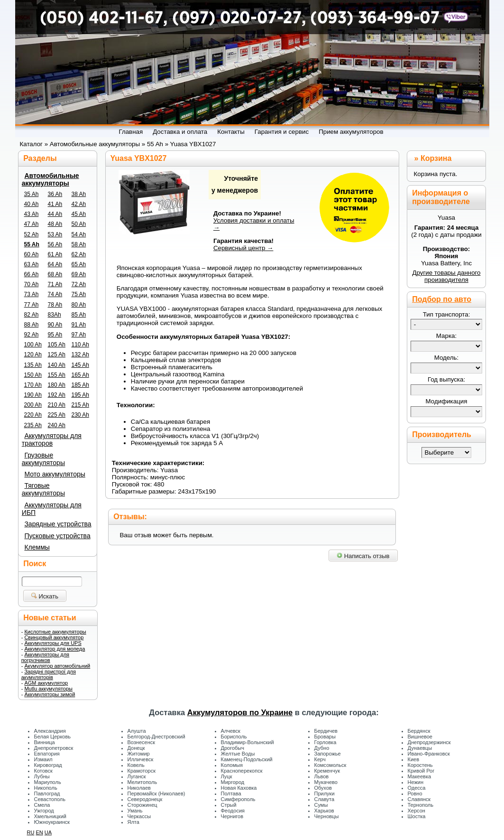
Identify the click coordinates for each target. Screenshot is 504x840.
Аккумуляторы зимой (50, 694)
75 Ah (79, 294)
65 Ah (79, 264)
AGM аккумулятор (46, 683)
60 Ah (32, 254)
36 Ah (55, 194)
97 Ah (79, 335)
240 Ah (57, 425)
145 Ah (80, 365)
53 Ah (55, 234)
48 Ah (55, 224)
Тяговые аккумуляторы (43, 489)
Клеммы (37, 547)
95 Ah (55, 335)
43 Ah (32, 214)
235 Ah (33, 425)
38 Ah (79, 194)
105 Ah (57, 345)
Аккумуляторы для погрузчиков (45, 657)
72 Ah (79, 284)
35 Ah (32, 194)
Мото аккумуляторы (55, 474)
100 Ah (33, 345)
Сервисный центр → (243, 248)
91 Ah (79, 325)
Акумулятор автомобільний (57, 666)
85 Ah (79, 315)
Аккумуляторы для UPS (53, 643)
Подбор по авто (442, 299)
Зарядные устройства (58, 524)
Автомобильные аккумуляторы (50, 179)
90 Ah (55, 325)
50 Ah (79, 224)
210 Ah (57, 405)
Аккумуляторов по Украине (240, 712)
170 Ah (33, 385)
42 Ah (79, 204)
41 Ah (55, 204)
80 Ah (79, 305)
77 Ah (32, 305)
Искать (45, 596)
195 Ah (80, 395)
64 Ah (55, 264)
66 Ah (32, 274)
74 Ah (55, 294)
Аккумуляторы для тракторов (52, 439)
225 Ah (57, 415)
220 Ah (33, 415)
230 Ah (80, 415)
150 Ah (33, 375)
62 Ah (79, 254)
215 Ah (80, 405)
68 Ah (55, 274)
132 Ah (80, 355)
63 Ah (32, 264)
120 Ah (33, 355)
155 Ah (57, 375)
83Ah (55, 315)
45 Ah (79, 214)
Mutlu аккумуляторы (48, 689)
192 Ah (57, 395)
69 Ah (79, 274)
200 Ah (33, 405)
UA (48, 832)
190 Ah (33, 395)
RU (31, 832)
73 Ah (32, 294)
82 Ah (32, 315)
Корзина (436, 158)
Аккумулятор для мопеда (55, 649)
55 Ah (32, 244)
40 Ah (32, 204)
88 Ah (32, 325)
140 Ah (57, 365)
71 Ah (55, 284)
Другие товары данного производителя (446, 276)
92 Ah (32, 335)
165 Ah (80, 375)
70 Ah (32, 284)
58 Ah (79, 244)
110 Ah (80, 345)
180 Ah (57, 385)
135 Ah (33, 365)
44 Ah (55, 214)
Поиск (35, 564)
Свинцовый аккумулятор (54, 637)
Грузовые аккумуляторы (43, 459)
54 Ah (79, 234)
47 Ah (32, 224)
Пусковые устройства (57, 536)
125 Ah (57, 355)
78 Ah (55, 305)
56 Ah (55, 244)
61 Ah (55, 254)
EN (39, 832)
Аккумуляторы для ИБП (52, 509)
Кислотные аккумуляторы (55, 632)
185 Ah (80, 385)
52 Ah (32, 234)
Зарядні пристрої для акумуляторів (49, 674)
